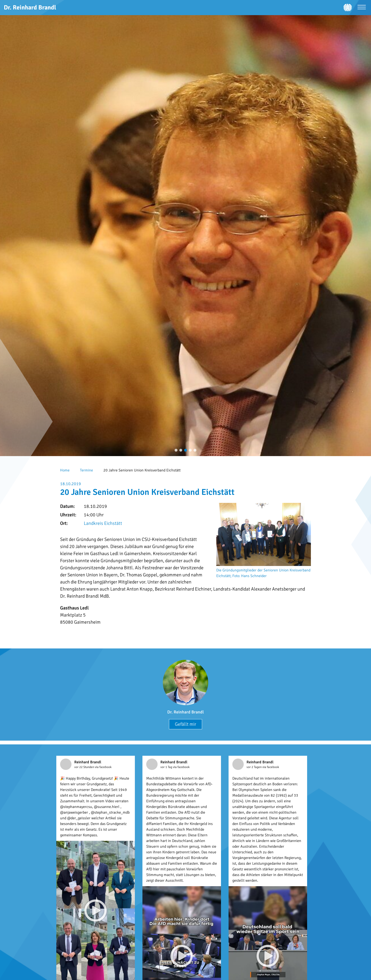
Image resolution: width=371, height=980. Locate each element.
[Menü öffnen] (362, 8)
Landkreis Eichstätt (103, 523)
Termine (86, 470)
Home (65, 470)
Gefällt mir (185, 724)
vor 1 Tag (167, 767)
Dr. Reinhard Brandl (185, 712)
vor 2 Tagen (254, 767)
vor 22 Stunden (85, 767)
